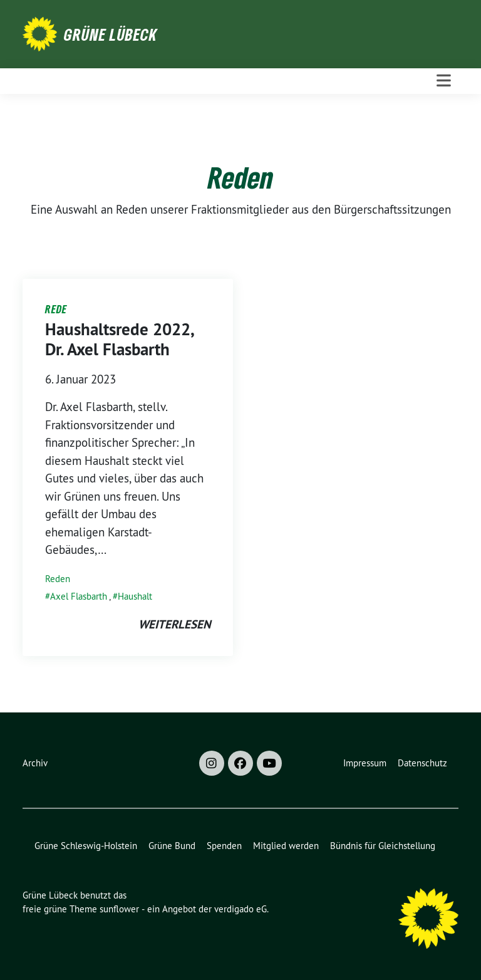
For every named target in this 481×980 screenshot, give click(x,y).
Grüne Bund (172, 846)
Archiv (35, 763)
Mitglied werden (286, 846)
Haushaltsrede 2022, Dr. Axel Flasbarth (119, 339)
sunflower (119, 909)
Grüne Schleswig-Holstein (86, 846)
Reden (58, 579)
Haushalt (135, 596)
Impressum (365, 763)
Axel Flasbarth (79, 596)
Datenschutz (422, 763)
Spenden (224, 846)
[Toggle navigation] (444, 81)
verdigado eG (240, 909)
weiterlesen (174, 624)
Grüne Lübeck (111, 34)
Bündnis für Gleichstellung (383, 846)
